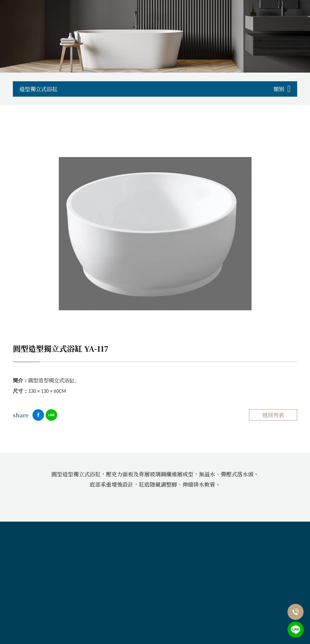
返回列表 (273, 415)
